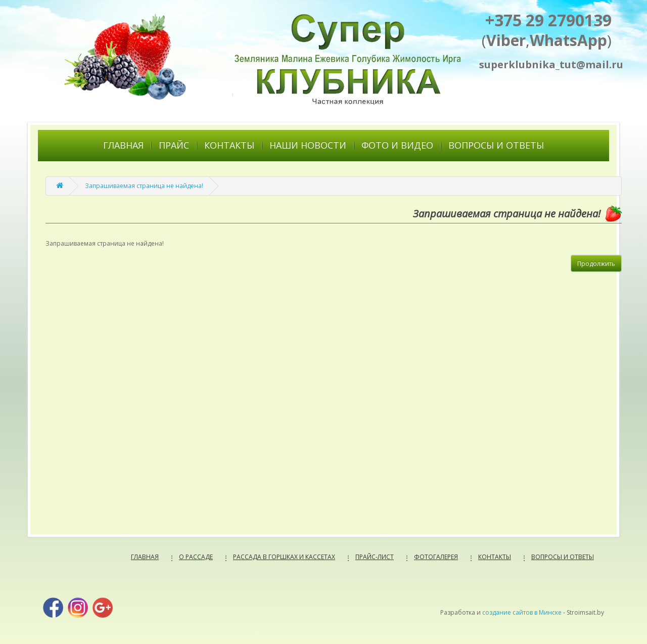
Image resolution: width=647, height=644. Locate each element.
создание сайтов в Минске (522, 612)
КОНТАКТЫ (229, 145)
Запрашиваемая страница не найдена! (144, 186)
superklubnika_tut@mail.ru (546, 64)
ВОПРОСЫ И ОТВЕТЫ (496, 145)
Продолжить (596, 264)
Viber (506, 40)
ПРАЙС (174, 145)
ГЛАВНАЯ (123, 145)
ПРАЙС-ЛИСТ (375, 557)
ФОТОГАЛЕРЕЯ (436, 557)
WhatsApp (568, 40)
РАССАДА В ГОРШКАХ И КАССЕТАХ (284, 557)
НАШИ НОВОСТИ (308, 145)
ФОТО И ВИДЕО (397, 145)
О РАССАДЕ (196, 557)
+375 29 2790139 (548, 20)
